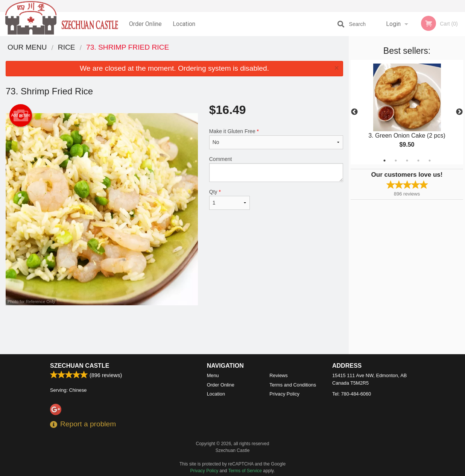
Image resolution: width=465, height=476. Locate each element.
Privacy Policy (284, 394)
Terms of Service (245, 471)
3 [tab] (407, 161)
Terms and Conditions (293, 385)
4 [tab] (418, 161)
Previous (354, 112)
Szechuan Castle (80, 366)
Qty (229, 199)
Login (393, 24)
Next (459, 112)
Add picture (21, 115)
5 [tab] (430, 161)
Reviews (278, 375)
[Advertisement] (174, 330)
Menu (213, 375)
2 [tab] (396, 161)
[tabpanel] (407, 112)
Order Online (145, 24)
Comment (276, 169)
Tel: (352, 394)
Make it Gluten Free (276, 139)
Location (184, 24)
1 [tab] (384, 161)
